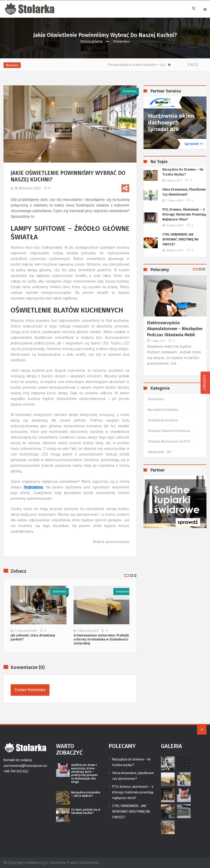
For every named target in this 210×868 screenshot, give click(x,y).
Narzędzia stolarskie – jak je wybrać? (86, 794)
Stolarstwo (121, 41)
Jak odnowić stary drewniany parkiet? (33, 638)
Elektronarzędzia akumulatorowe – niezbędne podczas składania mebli (175, 329)
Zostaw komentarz (30, 690)
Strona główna (91, 41)
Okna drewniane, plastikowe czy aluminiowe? (184, 192)
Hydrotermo (33, 487)
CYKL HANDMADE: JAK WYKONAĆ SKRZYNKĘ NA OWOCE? (180, 239)
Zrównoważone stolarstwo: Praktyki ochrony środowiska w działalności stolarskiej (101, 640)
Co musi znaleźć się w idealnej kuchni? (86, 811)
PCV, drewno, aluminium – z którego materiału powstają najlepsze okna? (184, 214)
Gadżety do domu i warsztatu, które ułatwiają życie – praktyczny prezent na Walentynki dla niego (84, 773)
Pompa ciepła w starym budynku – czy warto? (149, 65)
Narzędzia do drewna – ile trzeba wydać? (183, 172)
